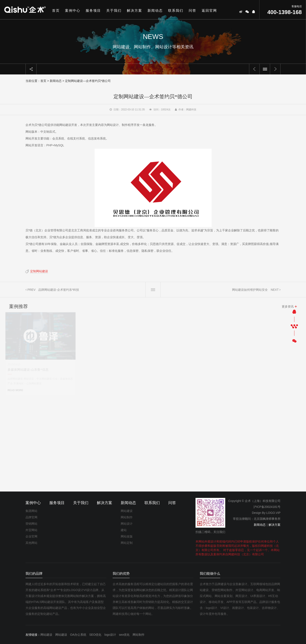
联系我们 (176, 11)
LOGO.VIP (273, 513)
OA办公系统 (78, 635)
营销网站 (31, 524)
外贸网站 (31, 530)
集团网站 (31, 511)
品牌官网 (31, 517)
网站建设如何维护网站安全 (250, 292)
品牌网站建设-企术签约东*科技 (59, 292)
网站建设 (127, 511)
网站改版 (127, 536)
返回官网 (209, 11)
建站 (124, 530)
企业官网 (31, 536)
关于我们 (114, 11)
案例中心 (73, 11)
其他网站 (31, 543)
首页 (56, 11)
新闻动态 (155, 11)
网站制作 (127, 517)
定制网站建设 (36, 271)
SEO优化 (95, 635)
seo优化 (124, 635)
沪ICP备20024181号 (267, 507)
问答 (193, 11)
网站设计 (127, 524)
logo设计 (110, 635)
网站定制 (127, 543)
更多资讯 (288, 309)
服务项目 (93, 11)
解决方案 (135, 11)
